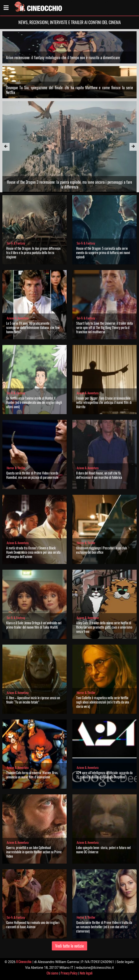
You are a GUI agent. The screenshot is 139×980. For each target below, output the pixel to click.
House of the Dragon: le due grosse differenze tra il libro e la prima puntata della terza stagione (33, 253)
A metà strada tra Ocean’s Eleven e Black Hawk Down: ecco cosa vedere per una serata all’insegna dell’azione (33, 552)
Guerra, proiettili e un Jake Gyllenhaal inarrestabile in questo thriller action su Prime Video (34, 852)
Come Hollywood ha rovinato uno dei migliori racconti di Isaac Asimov (33, 925)
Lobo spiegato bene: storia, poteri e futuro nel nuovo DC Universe (103, 850)
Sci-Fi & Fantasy (16, 243)
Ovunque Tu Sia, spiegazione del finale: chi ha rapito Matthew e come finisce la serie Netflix (70, 90)
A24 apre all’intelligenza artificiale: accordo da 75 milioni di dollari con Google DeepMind (104, 775)
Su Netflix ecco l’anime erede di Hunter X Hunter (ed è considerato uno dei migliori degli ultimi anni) (34, 402)
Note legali (86, 973)
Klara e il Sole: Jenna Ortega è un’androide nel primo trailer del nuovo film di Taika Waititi (34, 625)
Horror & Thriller (16, 468)
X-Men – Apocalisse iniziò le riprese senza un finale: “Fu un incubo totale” (33, 700)
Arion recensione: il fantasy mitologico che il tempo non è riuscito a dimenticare (63, 57)
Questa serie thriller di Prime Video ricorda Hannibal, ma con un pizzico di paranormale (32, 475)
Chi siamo (52, 973)
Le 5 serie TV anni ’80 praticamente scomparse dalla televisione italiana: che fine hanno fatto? (33, 327)
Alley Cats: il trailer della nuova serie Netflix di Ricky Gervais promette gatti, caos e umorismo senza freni (104, 627)
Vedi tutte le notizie (69, 946)
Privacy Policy (69, 973)
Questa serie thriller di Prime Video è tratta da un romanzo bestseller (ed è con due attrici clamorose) (104, 927)
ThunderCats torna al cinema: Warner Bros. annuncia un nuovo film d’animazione (32, 775)
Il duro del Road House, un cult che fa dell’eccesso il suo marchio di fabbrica (99, 475)
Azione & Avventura (18, 318)
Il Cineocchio (24, 962)
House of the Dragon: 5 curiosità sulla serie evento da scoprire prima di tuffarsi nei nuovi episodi (103, 253)
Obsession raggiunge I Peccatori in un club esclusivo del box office (102, 550)
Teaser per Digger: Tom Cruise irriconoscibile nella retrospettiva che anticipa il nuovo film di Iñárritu (104, 402)
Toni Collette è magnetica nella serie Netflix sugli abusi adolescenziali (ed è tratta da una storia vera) (103, 702)
